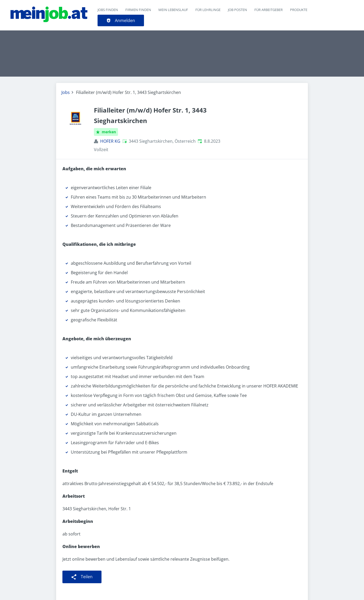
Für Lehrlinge (208, 10)
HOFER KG (110, 141)
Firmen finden (138, 10)
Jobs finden (108, 10)
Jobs (66, 92)
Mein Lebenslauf (173, 10)
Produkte (299, 10)
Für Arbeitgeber (269, 10)
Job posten (237, 10)
